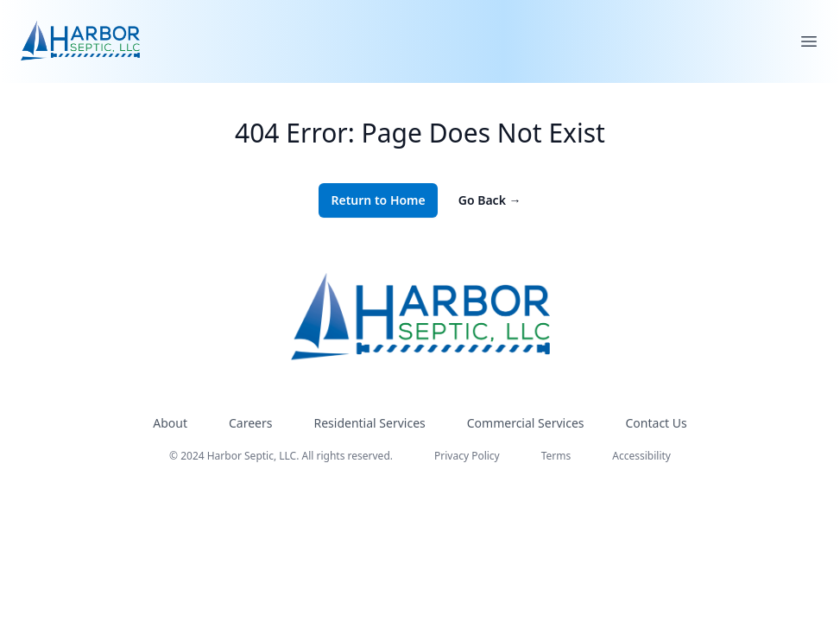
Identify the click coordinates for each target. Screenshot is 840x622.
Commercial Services (526, 423)
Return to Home (378, 200)
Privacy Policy (467, 456)
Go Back (490, 200)
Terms (556, 456)
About (170, 423)
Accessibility (641, 456)
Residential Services (369, 423)
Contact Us (657, 423)
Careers (250, 423)
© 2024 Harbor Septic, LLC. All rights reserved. (281, 456)
